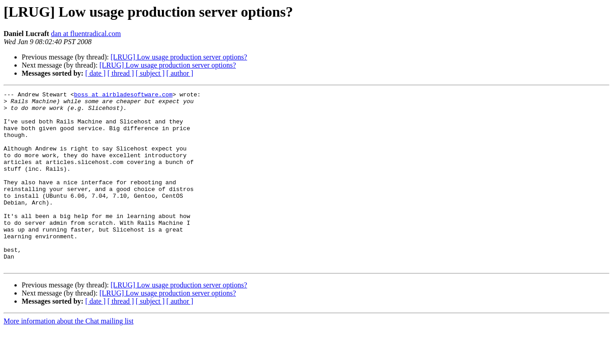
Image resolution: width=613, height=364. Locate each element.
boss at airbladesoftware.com (123, 96)
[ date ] (95, 73)
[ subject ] (150, 73)
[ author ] (180, 73)
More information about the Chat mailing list (69, 356)
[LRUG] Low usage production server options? (179, 57)
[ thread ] (121, 73)
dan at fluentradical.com (86, 34)
